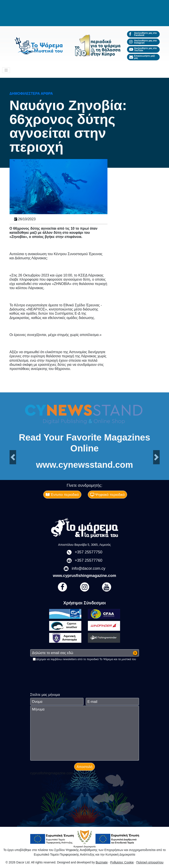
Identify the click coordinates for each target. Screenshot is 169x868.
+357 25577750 (89, 552)
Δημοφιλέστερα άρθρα (31, 93)
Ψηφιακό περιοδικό (108, 495)
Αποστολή (84, 767)
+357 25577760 (89, 560)
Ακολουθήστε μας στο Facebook (143, 34)
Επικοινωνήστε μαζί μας (142, 57)
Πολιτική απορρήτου (150, 862)
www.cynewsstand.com (85, 465)
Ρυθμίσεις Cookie (122, 862)
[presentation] (63, 670)
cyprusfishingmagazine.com (52, 773)
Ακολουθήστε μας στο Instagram (143, 42)
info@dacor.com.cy (89, 568)
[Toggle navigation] (6, 70)
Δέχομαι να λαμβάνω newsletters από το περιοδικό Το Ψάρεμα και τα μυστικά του (86, 659)
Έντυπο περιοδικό (62, 495)
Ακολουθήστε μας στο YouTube (143, 49)
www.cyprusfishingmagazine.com (84, 576)
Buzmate (102, 862)
